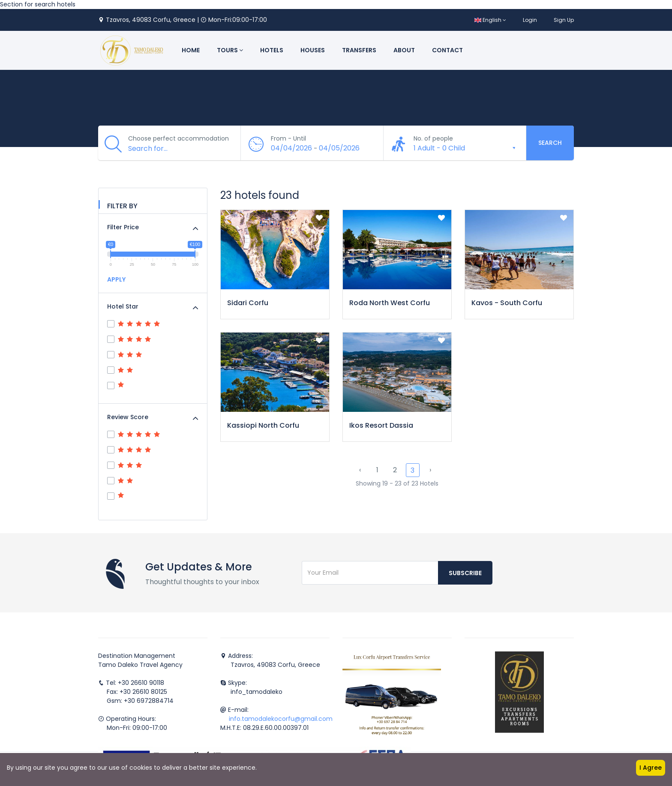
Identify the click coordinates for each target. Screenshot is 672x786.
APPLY (116, 279)
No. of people (433, 138)
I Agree (651, 768)
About (404, 50)
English (490, 20)
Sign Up (564, 20)
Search (550, 143)
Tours (230, 50)
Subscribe (465, 573)
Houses (313, 50)
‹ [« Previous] (360, 470)
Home (191, 50)
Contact (447, 50)
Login (530, 20)
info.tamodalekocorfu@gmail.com (281, 719)
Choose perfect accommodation (178, 138)
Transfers (359, 50)
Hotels (272, 50)
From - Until (288, 138)
